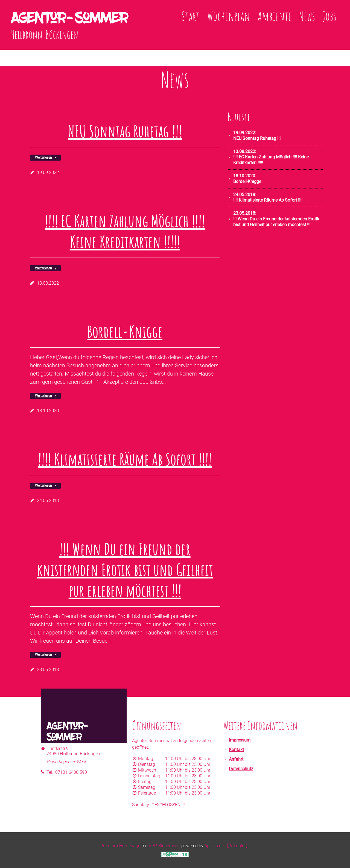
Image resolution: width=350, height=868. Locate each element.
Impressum (240, 740)
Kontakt (236, 750)
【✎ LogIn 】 (237, 846)
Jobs (329, 16)
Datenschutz (241, 769)
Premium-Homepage (120, 846)
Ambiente (275, 16)
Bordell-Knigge (125, 332)
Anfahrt (236, 759)
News (307, 16)
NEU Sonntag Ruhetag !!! (125, 131)
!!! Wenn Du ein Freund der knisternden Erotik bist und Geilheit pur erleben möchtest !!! (125, 570)
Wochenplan (229, 16)
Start (190, 16)
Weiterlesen (43, 158)
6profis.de (214, 846)
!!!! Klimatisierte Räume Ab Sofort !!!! (125, 459)
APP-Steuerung (163, 846)
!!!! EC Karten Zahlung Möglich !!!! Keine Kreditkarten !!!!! (125, 231)
